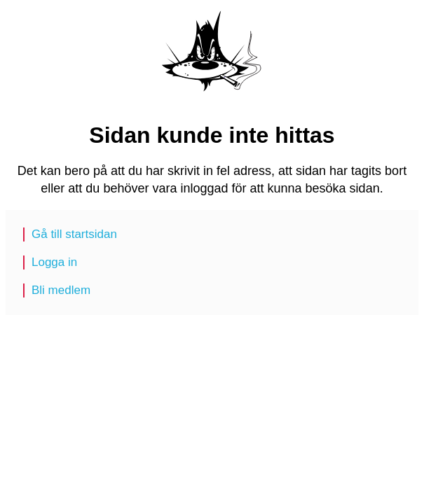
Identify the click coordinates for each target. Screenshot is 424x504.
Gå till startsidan (74, 234)
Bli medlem (61, 290)
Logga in (54, 262)
